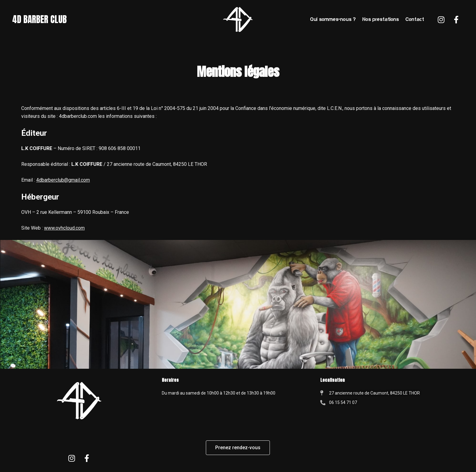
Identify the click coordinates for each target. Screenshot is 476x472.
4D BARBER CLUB (41, 20)
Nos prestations (381, 19)
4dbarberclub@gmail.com (63, 180)
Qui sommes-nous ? (333, 19)
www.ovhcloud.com (64, 228)
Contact (415, 19)
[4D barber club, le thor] (397, 448)
